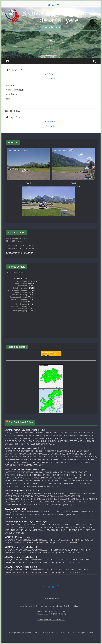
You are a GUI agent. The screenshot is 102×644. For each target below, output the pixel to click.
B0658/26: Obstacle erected (17, 509)
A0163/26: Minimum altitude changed (21, 567)
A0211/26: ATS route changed (17, 537)
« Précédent (51, 74)
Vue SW (51, 187)
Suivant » (51, 79)
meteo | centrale (48, 353)
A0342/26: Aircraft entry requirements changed (25, 448)
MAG (19, 633)
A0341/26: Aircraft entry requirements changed (25, 430)
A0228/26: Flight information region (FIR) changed (26, 522)
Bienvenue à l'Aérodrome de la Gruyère (59, 16)
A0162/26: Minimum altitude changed (21, 557)
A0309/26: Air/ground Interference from (22, 490)
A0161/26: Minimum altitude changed (21, 547)
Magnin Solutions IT (31, 633)
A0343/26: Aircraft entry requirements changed (25, 469)
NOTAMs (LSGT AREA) (21, 422)
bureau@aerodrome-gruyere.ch (20, 253)
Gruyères (45, 355)
